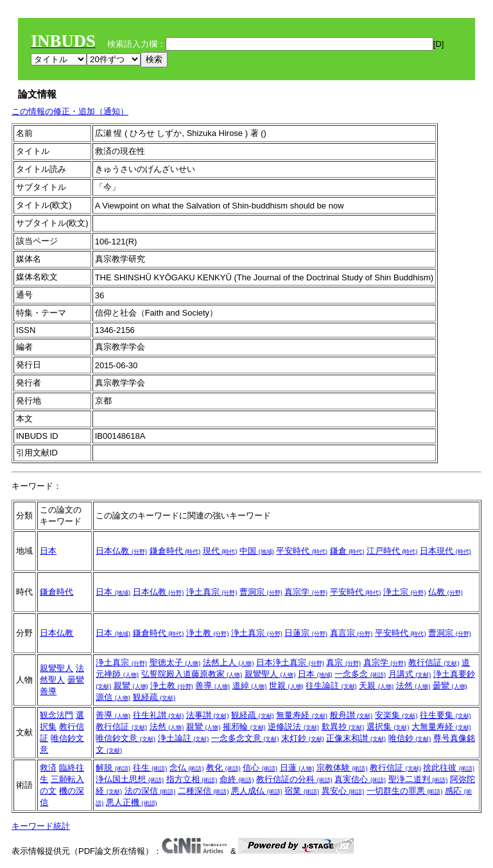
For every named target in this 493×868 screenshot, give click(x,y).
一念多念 (360, 674)
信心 (260, 768)
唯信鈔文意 (125, 738)
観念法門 (56, 715)
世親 (286, 685)
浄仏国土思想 (130, 779)
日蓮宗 (306, 633)
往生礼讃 (159, 715)
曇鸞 (76, 680)
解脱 (113, 768)
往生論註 (331, 685)
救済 (48, 768)
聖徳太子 (175, 662)
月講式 (410, 674)
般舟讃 (351, 715)
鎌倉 (347, 551)
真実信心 (360, 779)
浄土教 (208, 633)
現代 (220, 551)
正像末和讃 (356, 738)
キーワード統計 (41, 826)
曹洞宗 (261, 592)
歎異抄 (343, 727)
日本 (48, 551)
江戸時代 (392, 551)
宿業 (302, 791)
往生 (150, 768)
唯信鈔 (410, 738)
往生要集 (445, 715)
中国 (257, 551)
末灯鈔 (303, 738)
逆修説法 (293, 727)
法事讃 (208, 715)
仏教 (445, 592)
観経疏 (154, 697)
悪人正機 (132, 802)
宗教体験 (342, 768)
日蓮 (297, 768)
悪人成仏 (257, 791)
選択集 (388, 727)
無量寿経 (302, 715)
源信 (113, 697)
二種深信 (203, 791)
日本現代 (445, 551)
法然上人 (229, 662)
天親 (376, 685)
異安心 (343, 791)
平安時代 (302, 551)
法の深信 (150, 791)
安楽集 (396, 715)
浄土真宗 (212, 592)
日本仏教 (121, 551)
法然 (413, 685)
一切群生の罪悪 (405, 791)
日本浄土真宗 (290, 662)
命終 (237, 779)
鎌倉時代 (175, 551)
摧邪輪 (244, 727)
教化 (223, 768)
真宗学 (306, 592)
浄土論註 (184, 738)
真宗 (343, 662)
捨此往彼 (449, 768)
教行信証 (434, 662)
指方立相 (192, 779)
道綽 (250, 685)
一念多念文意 (245, 738)
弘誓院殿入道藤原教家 (192, 674)
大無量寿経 (441, 727)
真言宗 (351, 633)
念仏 (187, 768)
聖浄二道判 (418, 779)
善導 (48, 691)
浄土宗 (405, 592)
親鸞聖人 (56, 668)
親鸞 (131, 685)
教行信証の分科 (294, 779)
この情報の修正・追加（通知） (70, 111)
